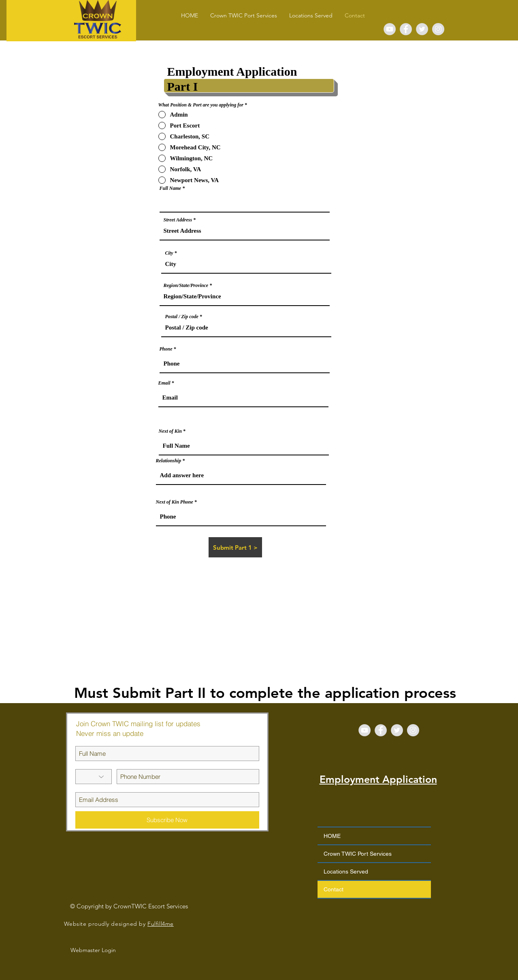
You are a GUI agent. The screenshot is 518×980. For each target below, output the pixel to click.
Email (164, 383)
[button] (311, 16)
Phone (166, 349)
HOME (332, 836)
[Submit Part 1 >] (235, 547)
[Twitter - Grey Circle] (422, 29)
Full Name (171, 188)
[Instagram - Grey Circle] (438, 29)
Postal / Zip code (182, 317)
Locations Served (346, 872)
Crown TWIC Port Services (358, 854)
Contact (334, 889)
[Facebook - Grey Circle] (406, 29)
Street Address (178, 220)
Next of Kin (170, 431)
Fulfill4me (161, 924)
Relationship (169, 461)
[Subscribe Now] (167, 820)
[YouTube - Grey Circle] (390, 29)
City (169, 253)
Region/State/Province (186, 285)
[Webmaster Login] (93, 950)
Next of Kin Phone (175, 502)
